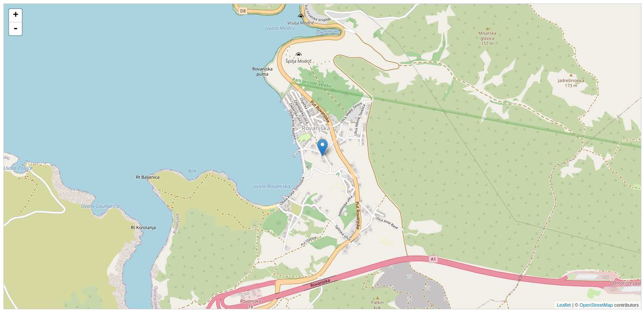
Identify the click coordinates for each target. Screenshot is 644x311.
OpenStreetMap (596, 305)
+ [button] (16, 15)
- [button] (15, 29)
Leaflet (564, 305)
